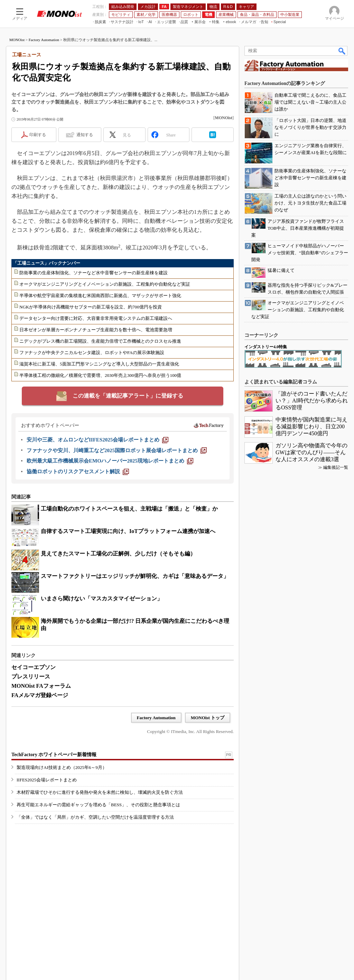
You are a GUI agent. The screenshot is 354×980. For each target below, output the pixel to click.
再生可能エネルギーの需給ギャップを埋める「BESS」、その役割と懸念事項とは (98, 805)
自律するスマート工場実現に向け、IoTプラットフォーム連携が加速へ (128, 531)
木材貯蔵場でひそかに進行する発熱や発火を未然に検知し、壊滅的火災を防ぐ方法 (100, 792)
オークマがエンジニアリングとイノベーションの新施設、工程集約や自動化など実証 (105, 284)
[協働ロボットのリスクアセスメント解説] (78, 472)
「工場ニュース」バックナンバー (46, 263)
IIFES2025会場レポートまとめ (47, 780)
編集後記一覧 (336, 467)
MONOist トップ (208, 718)
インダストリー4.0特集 (266, 347)
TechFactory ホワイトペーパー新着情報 (54, 755)
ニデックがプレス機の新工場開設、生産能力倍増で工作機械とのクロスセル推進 (100, 341)
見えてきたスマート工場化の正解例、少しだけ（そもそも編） (118, 554)
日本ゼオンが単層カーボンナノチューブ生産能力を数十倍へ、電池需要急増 (96, 330)
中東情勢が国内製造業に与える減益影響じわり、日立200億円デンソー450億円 (311, 426)
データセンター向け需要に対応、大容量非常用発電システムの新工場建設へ (96, 318)
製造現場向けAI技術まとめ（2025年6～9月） (62, 767)
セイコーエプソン (34, 667)
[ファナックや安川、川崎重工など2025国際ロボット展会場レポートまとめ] (117, 450)
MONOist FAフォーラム (41, 686)
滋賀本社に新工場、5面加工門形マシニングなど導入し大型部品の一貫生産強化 (99, 364)
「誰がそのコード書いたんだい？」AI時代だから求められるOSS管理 (312, 401)
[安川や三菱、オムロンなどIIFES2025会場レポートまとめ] (97, 440)
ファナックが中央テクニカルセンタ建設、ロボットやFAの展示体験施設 (92, 353)
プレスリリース (31, 677)
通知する (85, 135)
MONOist (17, 40)
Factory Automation (44, 40)
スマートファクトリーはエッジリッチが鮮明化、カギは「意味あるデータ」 (135, 576)
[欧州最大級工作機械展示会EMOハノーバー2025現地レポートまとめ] (110, 461)
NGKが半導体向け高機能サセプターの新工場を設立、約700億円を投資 (91, 307)
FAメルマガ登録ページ (40, 695)
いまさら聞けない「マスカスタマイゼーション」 (102, 598)
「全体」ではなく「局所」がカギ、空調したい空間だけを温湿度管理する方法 (95, 817)
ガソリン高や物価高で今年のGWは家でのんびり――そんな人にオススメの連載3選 (311, 452)
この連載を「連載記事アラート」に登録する (128, 396)
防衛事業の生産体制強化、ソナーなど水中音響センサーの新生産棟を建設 (94, 273)
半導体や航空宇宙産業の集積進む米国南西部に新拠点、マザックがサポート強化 (100, 296)
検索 (342, 51)
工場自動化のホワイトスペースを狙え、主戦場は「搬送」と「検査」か (129, 509)
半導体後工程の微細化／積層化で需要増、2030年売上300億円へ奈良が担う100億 (100, 375)
